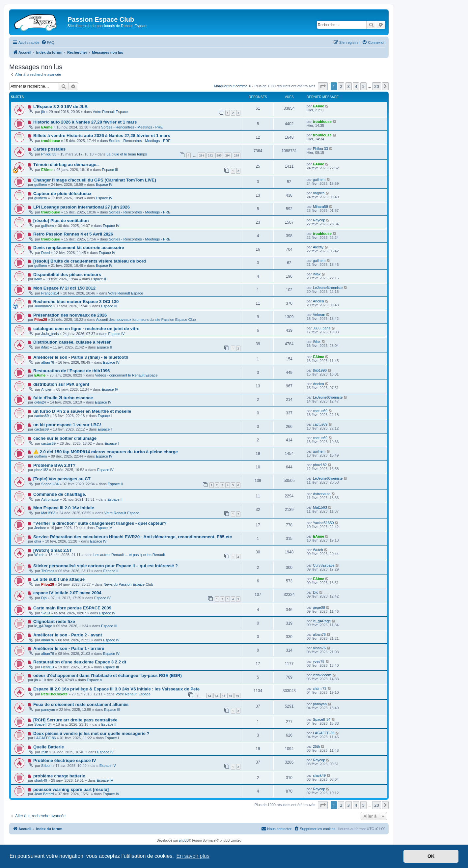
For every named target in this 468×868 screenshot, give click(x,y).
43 (216, 696)
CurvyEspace (324, 565)
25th (45, 752)
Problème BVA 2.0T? (54, 465)
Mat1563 (48, 513)
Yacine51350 (323, 523)
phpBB (184, 840)
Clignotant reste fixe (54, 621)
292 (210, 155)
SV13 (46, 613)
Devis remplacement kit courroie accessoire (79, 248)
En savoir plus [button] (193, 856)
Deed (45, 253)
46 (237, 696)
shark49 (41, 780)
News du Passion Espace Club (128, 584)
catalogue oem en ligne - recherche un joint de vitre (86, 329)
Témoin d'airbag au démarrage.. (66, 165)
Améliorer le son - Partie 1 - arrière (69, 648)
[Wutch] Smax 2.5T (53, 550)
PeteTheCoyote (54, 694)
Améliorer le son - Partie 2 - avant (68, 635)
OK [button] (431, 856)
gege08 (319, 607)
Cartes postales (49, 149)
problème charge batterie (59, 776)
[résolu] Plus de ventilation (61, 221)
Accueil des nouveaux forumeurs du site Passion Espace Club (146, 320)
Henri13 (48, 667)
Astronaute (50, 499)
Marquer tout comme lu (233, 86)
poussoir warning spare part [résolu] (71, 789)
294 (228, 155)
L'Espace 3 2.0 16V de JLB (60, 107)
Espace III (110, 170)
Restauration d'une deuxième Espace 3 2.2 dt (80, 662)
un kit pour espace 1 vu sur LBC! (67, 425)
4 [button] (356, 86)
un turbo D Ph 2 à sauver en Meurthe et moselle (82, 411)
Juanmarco (43, 306)
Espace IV (104, 184)
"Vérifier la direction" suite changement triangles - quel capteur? (100, 523)
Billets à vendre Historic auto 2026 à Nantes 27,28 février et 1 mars (102, 136)
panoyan (48, 710)
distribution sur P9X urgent (61, 384)
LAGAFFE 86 (45, 738)
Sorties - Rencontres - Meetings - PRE (132, 127)
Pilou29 (41, 320)
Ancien (318, 301)
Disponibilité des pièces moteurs (67, 275)
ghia (38, 541)
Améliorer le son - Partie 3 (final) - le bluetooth (81, 357)
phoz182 (41, 470)
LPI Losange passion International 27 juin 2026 (82, 207)
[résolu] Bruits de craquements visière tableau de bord (90, 261)
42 (209, 696)
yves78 (319, 661)
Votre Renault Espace (110, 112)
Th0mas (48, 571)
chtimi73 (320, 688)
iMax (38, 279)
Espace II (98, 279)
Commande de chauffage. (60, 494)
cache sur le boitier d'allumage (65, 438)
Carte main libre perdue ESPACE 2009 (72, 608)
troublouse (322, 122)
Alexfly (318, 247)
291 (201, 155)
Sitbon (46, 766)
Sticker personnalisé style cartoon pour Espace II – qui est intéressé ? (106, 566)
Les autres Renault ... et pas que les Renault (129, 555)
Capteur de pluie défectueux (62, 194)
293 (219, 155)
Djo (44, 598)
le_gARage (43, 626)
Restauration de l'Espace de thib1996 (72, 371)
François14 (50, 293)
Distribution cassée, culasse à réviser (72, 342)
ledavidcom (322, 675)
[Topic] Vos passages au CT (62, 479)
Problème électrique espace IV (65, 760)
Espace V (95, 680)
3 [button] (349, 86)
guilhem (41, 184)
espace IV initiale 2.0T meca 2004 (67, 593)
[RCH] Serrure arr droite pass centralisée (75, 720)
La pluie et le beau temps (127, 154)
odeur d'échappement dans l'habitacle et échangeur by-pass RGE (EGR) (108, 675)
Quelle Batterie (49, 747)
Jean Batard (44, 794)
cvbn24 (40, 402)
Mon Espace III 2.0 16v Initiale (64, 508)
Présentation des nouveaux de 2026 (70, 315)
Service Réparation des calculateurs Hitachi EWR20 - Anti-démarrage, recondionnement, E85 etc (133, 537)
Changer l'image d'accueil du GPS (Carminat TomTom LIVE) (95, 180)
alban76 (48, 362)
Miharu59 (320, 207)
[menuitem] (48, 42)
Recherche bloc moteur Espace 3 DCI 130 (76, 302)
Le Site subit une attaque (59, 579)
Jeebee (40, 528)
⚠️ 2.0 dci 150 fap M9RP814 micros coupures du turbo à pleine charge (106, 452)
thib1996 (320, 370)
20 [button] (377, 86)
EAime (318, 106)
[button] (323, 86)
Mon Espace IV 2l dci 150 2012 (64, 288)
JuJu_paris (50, 334)
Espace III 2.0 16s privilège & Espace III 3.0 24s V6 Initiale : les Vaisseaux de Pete (116, 689)
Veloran (319, 315)
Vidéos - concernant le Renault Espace (126, 375)
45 (230, 696)
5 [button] (363, 86)
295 (237, 155)
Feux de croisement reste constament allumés (81, 704)
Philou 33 (49, 154)
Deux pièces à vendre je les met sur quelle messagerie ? (91, 733)
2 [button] (341, 86)
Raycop (319, 220)
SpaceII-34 (50, 484)
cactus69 (41, 416)
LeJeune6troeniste (328, 288)
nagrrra (319, 193)
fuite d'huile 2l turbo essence (63, 398)
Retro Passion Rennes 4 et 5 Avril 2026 (73, 234)
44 (223, 696)
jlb (43, 112)
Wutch (39, 555)
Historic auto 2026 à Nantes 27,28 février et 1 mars (85, 122)
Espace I (105, 416)
